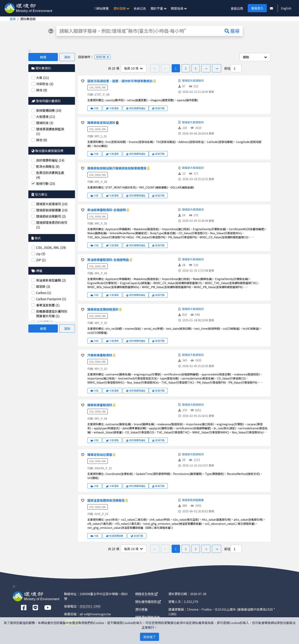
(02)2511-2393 (90, 606)
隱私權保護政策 (148, 602)
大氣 (95, 108)
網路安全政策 (146, 594)
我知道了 (149, 637)
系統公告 (140, 8)
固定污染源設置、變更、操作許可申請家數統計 (120, 81)
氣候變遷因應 (115, 536)
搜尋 (232, 31)
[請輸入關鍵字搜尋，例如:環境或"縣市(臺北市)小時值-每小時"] (139, 31)
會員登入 (257, 8)
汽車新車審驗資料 (100, 355)
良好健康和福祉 (136, 108)
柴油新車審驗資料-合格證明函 (109, 260)
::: (95, 8)
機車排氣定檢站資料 (102, 123)
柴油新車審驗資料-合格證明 (107, 210)
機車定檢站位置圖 (100, 455)
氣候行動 (158, 108)
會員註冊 (237, 8)
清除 (67, 57)
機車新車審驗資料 (100, 405)
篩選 (43, 57)
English (286, 8)
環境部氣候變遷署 (193, 500)
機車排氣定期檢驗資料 (103, 309)
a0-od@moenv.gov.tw (95, 614)
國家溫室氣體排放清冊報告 (106, 500)
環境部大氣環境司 (193, 80)
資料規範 (141, 609)
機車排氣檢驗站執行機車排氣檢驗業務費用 (117, 168)
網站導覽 (103, 8)
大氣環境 (112, 108)
